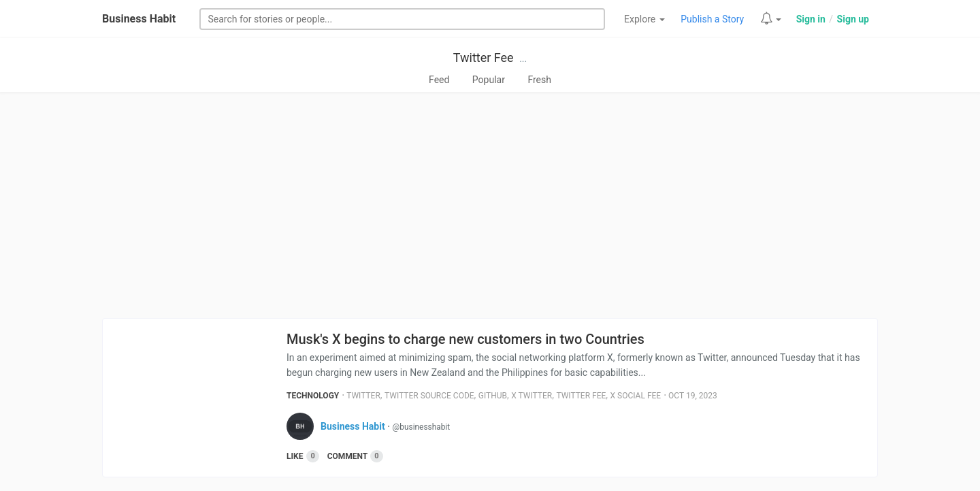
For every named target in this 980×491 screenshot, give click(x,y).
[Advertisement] (490, 209)
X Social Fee (636, 396)
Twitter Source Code (429, 396)
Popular (489, 80)
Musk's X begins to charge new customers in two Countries (465, 339)
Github (493, 396)
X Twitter (532, 396)
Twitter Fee (484, 58)
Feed (439, 80)
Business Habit (139, 19)
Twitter (363, 396)
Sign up (853, 19)
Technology (313, 396)
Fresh (539, 80)
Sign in (811, 19)
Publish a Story (712, 19)
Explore (644, 19)
